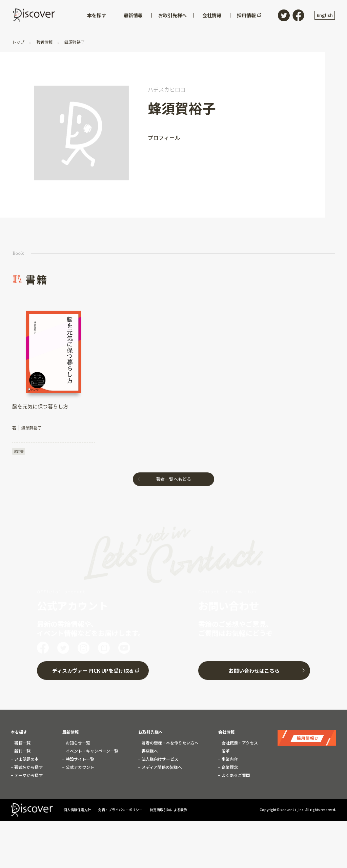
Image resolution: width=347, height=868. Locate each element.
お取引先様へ (150, 732)
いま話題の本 (26, 759)
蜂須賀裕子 (74, 42)
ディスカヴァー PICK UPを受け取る (93, 671)
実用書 (19, 451)
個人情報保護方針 (78, 810)
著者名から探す (28, 767)
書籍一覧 (22, 743)
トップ (19, 42)
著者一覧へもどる (173, 479)
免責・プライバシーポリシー (121, 810)
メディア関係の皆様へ (161, 767)
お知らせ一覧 (77, 743)
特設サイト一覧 (79, 759)
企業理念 (229, 767)
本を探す (19, 732)
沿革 (225, 751)
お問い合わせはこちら (254, 671)
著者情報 (44, 42)
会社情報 (226, 732)
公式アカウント (79, 767)
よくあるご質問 (235, 775)
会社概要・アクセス (239, 743)
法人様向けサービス (159, 759)
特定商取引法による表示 (168, 810)
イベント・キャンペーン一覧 (91, 751)
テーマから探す (28, 775)
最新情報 (70, 732)
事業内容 (229, 759)
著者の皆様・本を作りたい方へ (170, 743)
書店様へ (149, 751)
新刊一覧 (22, 751)
